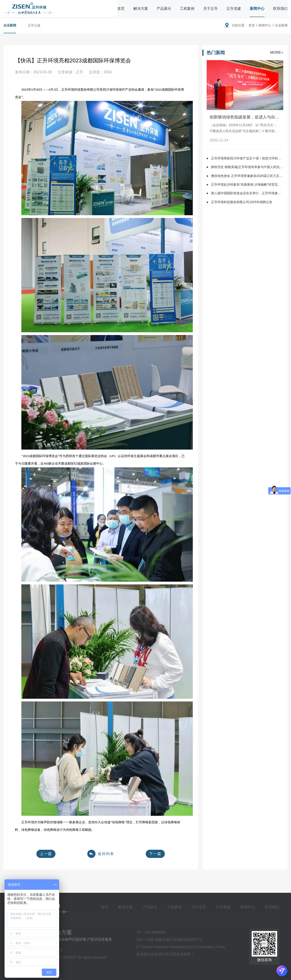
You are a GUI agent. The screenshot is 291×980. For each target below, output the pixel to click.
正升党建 (234, 9)
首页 (121, 9)
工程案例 (187, 9)
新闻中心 (257, 9)
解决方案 (141, 9)
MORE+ (277, 52)
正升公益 (34, 25)
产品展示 (164, 9)
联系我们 (280, 9)
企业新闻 (10, 25)
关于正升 (211, 9)
